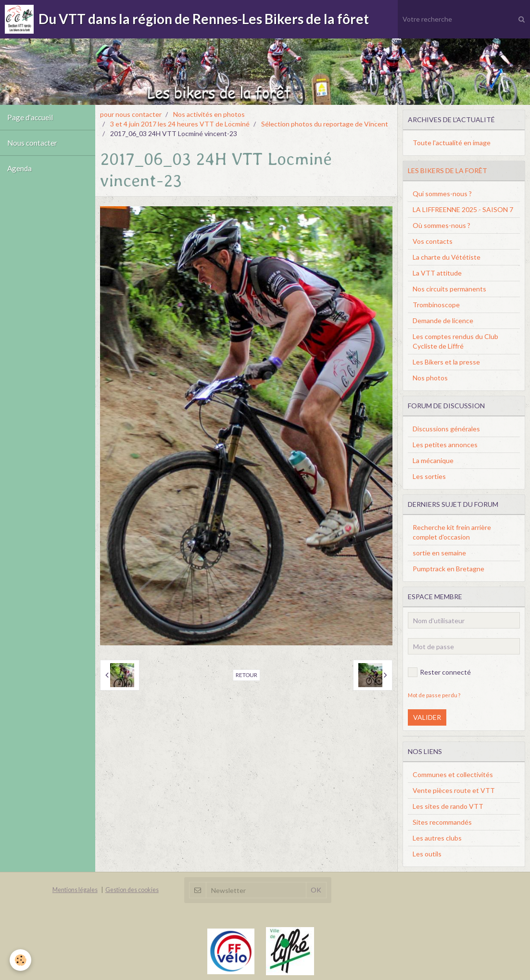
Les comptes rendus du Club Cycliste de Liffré (455, 341)
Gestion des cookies (132, 890)
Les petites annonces (445, 445)
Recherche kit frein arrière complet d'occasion (452, 532)
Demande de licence (443, 320)
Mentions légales (75, 890)
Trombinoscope (436, 305)
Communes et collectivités (453, 774)
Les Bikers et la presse (446, 362)
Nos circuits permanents (449, 289)
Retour (246, 675)
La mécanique (433, 460)
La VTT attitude (437, 273)
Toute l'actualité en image (452, 143)
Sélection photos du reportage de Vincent (325, 124)
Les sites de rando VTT (448, 806)
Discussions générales (446, 429)
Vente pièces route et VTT (454, 790)
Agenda (19, 168)
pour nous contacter (131, 114)
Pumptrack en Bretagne (448, 569)
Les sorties (429, 476)
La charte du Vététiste (447, 257)
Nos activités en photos (209, 114)
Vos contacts (433, 241)
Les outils (427, 854)
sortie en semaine (439, 553)
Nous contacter (32, 143)
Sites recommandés (442, 822)
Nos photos (430, 378)
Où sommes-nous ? (442, 225)
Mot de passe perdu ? (434, 695)
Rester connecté (439, 672)
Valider (427, 717)
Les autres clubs (437, 838)
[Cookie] (20, 960)
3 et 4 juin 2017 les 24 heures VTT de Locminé (180, 124)
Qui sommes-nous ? (442, 194)
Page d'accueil (30, 117)
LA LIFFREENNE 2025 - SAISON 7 (463, 209)
